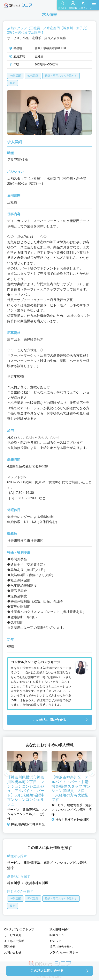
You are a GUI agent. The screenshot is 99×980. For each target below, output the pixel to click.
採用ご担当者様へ (61, 947)
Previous (7, 773)
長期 (13, 83)
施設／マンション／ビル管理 (65, 863)
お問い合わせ (13, 952)
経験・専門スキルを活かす (61, 76)
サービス (14, 863)
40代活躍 (15, 76)
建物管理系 (32, 863)
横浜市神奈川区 (37, 883)
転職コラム (57, 935)
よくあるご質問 (14, 941)
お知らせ (55, 941)
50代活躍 (33, 76)
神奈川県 (14, 883)
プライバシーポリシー (64, 952)
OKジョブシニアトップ (19, 929)
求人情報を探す (60, 929)
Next (92, 773)
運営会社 (10, 947)
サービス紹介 (13, 935)
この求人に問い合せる (49, 720)
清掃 (10, 868)
